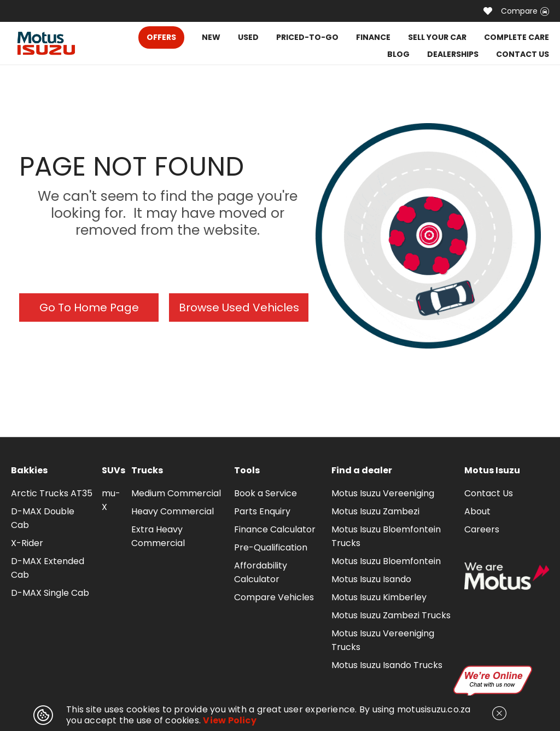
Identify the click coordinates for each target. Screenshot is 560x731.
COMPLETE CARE (517, 37)
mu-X (111, 500)
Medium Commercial (176, 493)
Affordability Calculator (261, 572)
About (477, 511)
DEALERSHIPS (453, 54)
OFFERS (161, 37)
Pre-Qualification (271, 547)
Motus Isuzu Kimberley (379, 597)
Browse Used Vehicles (239, 308)
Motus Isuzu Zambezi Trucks (391, 615)
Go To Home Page (89, 308)
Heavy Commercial (173, 511)
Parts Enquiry (262, 511)
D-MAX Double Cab (43, 518)
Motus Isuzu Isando (371, 579)
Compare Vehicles (274, 597)
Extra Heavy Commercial (158, 536)
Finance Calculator (275, 529)
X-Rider (27, 543)
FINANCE (373, 37)
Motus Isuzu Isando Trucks (387, 665)
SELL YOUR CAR (437, 37)
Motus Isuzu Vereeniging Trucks (383, 640)
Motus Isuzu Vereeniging (383, 493)
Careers (482, 529)
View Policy (230, 720)
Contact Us (489, 493)
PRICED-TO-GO (307, 37)
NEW (211, 37)
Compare (525, 11)
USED (248, 37)
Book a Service (266, 493)
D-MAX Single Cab (50, 593)
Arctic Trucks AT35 (52, 493)
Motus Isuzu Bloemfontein (386, 561)
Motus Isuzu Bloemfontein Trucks (386, 536)
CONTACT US (523, 54)
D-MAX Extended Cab (48, 568)
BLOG (398, 54)
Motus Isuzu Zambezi (375, 511)
